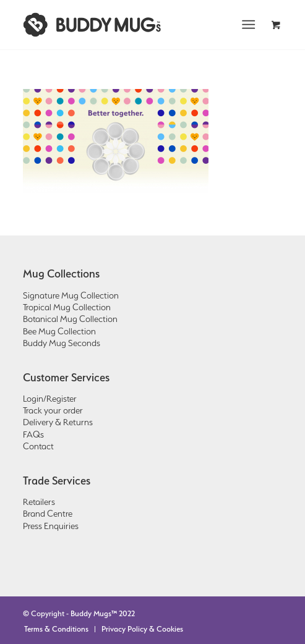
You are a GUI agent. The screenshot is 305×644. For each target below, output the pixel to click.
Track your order (53, 410)
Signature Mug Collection (71, 295)
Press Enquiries (51, 526)
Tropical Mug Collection (67, 307)
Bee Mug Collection (59, 331)
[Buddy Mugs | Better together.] (127, 25)
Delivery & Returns (58, 422)
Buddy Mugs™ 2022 (103, 613)
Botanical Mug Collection (70, 319)
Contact (38, 446)
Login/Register (50, 399)
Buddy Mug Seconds (62, 343)
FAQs (33, 434)
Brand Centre (48, 514)
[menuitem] (251, 25)
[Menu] (249, 25)
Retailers (39, 502)
